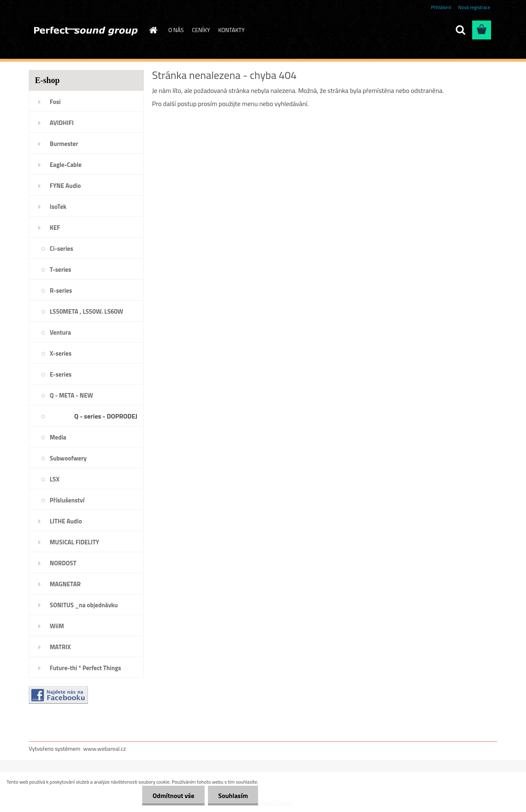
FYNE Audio (65, 186)
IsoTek (58, 207)
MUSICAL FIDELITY (74, 542)
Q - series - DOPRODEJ (106, 416)
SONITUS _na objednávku (84, 605)
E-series (61, 374)
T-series (60, 270)
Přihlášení (441, 7)
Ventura (60, 332)
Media (58, 437)
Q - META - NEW (71, 395)
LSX (55, 479)
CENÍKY (201, 30)
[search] (460, 30)
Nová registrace (474, 7)
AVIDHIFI (62, 123)
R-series (61, 290)
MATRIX (60, 647)
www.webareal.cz (105, 748)
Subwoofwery (68, 458)
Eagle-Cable (66, 165)
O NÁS (176, 30)
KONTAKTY (231, 30)
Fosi (55, 102)
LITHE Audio (66, 521)
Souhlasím (233, 796)
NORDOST (63, 563)
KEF (55, 228)
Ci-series (61, 249)
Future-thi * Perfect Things (85, 668)
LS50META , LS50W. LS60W (87, 311)
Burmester (64, 144)
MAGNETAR (65, 584)
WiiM (57, 626)
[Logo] (85, 30)
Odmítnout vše (173, 796)
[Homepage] (153, 30)
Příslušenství (67, 500)
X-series (61, 353)
